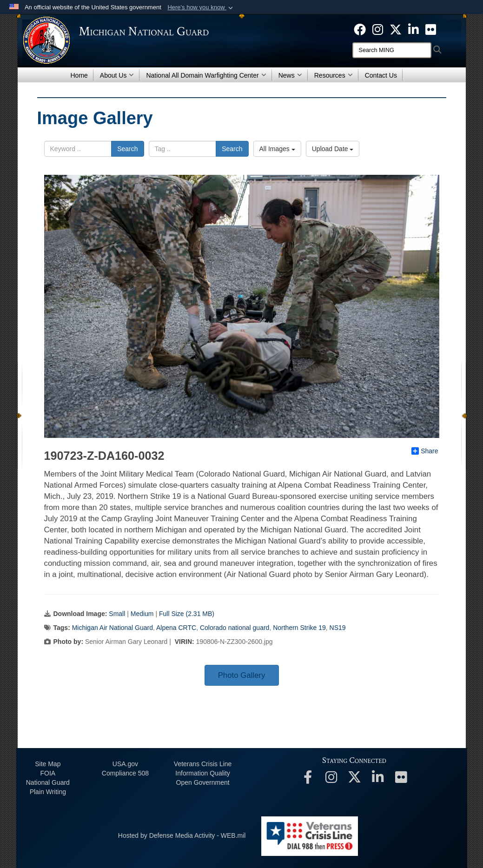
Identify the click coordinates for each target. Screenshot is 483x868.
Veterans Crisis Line (203, 764)
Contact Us (381, 75)
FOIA (48, 773)
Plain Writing (48, 792)
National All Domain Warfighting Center (206, 75)
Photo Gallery (242, 675)
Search (127, 149)
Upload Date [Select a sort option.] (333, 149)
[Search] (392, 50)
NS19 (338, 628)
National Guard (48, 782)
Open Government (203, 782)
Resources (334, 75)
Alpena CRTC (176, 628)
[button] (201, 7)
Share (425, 451)
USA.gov (125, 764)
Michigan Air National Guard (112, 628)
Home (79, 75)
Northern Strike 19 (299, 628)
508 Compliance (125, 773)
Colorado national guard (235, 628)
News (290, 75)
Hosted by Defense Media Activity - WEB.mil (182, 835)
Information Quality (203, 773)
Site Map (48, 764)
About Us (117, 75)
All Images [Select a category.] (277, 149)
